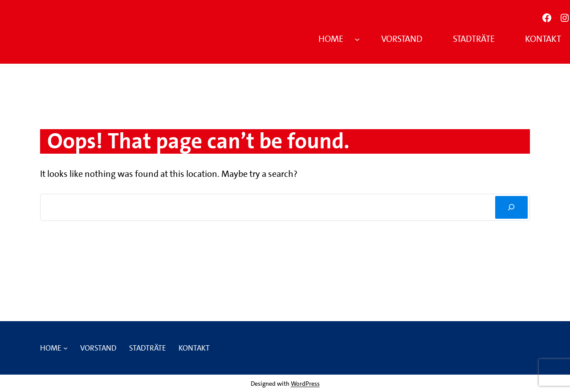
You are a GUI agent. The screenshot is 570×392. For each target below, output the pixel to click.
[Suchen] (511, 207)
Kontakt (543, 39)
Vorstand (402, 39)
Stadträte (474, 39)
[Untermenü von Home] (357, 39)
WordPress (305, 384)
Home (331, 39)
